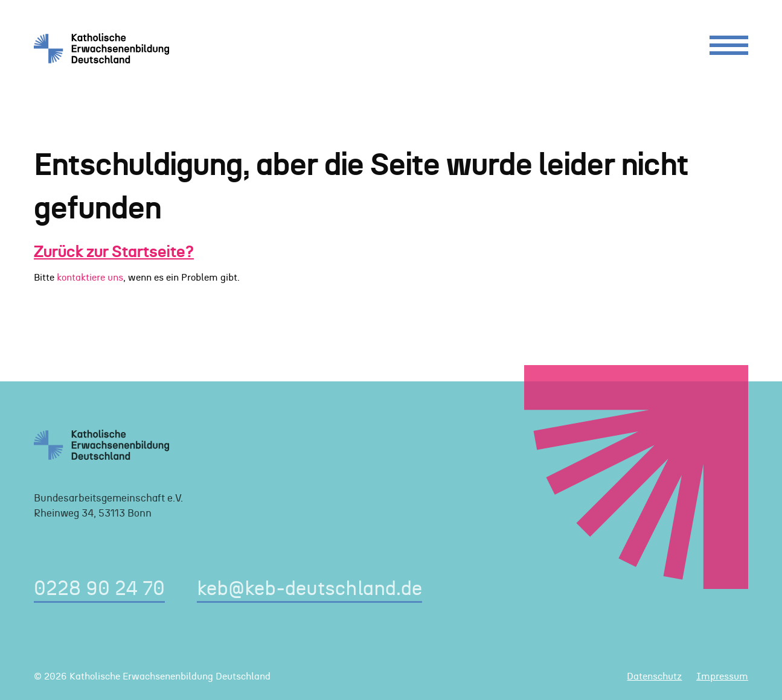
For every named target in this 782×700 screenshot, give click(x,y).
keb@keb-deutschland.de (309, 589)
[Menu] (729, 48)
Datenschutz (654, 676)
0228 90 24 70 (99, 589)
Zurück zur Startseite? (114, 252)
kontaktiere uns (90, 278)
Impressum (722, 676)
